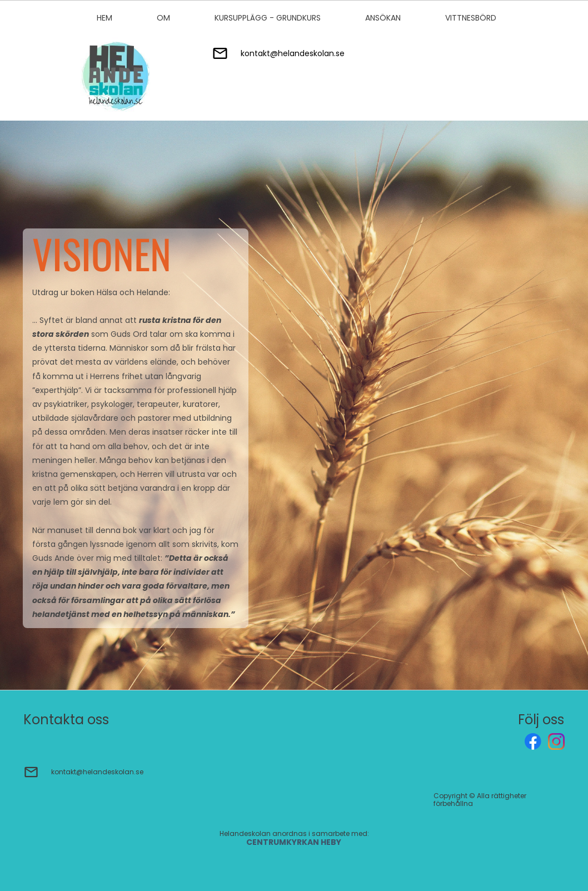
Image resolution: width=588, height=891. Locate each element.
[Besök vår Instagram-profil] (556, 741)
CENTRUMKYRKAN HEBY (295, 842)
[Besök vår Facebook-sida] (533, 741)
